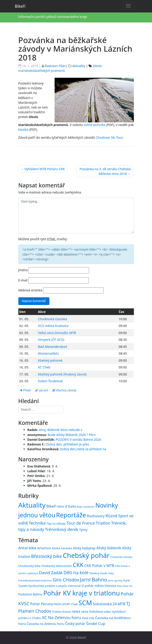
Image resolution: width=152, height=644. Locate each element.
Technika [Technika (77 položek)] (37, 523)
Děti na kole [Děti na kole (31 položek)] (76, 573)
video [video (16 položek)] (107, 612)
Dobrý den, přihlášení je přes (68, 444)
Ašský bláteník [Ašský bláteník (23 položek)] (109, 548)
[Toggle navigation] (128, 6)
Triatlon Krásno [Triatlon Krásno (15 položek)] (62, 612)
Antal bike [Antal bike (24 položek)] (27, 548)
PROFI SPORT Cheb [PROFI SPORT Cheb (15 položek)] (65, 604)
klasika (23, 130)
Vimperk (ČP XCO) (51, 340)
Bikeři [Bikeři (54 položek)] (51, 506)
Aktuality (79, 66)
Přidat (26, 390)
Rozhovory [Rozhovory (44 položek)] (96, 516)
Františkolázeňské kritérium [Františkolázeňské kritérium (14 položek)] (35, 580)
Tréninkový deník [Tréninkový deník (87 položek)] (62, 529)
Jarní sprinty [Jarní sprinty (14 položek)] (115, 580)
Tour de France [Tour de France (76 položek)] (81, 523)
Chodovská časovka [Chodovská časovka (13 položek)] (121, 557)
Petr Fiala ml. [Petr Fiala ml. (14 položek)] (125, 586)
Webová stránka (30, 290)
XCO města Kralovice (53, 326)
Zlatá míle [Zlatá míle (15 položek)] (88, 618)
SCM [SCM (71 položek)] (85, 603)
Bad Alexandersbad (53, 347)
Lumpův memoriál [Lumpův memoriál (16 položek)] (68, 586)
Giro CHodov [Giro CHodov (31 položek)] (66, 580)
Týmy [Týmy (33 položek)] (83, 530)
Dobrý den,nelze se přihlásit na (83, 449)
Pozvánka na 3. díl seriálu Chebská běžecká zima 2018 (105, 171)
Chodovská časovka (53, 319)
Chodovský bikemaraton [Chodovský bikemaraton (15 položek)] (57, 566)
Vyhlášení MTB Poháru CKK (45, 169)
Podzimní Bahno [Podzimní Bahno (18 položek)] (30, 594)
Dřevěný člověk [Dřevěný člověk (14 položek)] (98, 573)
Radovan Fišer (55, 66)
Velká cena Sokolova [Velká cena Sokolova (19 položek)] (87, 611)
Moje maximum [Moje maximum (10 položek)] (86, 507)
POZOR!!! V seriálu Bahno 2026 (78, 439)
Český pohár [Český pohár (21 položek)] (75, 624)
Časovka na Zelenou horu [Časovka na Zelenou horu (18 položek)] (45, 624)
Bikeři (20, 6)
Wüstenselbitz (48, 353)
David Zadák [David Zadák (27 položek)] (51, 573)
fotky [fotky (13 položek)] (111, 573)
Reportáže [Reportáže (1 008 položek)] (71, 515)
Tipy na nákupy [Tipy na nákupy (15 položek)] (56, 524)
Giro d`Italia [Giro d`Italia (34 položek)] (67, 506)
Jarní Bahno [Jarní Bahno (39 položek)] (94, 579)
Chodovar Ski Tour (109, 137)
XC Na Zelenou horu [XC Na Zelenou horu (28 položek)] (62, 617)
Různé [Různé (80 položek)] (112, 516)
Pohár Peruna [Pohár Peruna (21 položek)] (41, 604)
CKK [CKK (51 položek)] (78, 565)
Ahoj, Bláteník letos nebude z (61, 430)
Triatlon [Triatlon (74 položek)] (103, 523)
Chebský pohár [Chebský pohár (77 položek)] (86, 555)
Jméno (23, 270)
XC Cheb (44, 367)
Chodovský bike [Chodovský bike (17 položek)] (29, 566)
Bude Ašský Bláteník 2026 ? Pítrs (72, 435)
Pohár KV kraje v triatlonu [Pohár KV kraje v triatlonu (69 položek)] (82, 593)
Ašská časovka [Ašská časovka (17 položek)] (62, 548)
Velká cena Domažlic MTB (57, 333)
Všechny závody (64, 390)
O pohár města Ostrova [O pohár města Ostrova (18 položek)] (99, 586)
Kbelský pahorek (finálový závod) (62, 374)
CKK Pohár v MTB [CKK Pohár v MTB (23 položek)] (99, 565)
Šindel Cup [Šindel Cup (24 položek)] (96, 623)
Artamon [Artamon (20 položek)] (44, 548)
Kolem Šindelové (50, 381)
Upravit (42, 390)
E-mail (23, 280)
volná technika (95, 125)
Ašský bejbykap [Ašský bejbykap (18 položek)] (84, 548)
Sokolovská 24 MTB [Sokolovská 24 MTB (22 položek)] (109, 604)
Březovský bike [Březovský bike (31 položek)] (46, 556)
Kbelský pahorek (50, 360)
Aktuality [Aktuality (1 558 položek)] (32, 505)
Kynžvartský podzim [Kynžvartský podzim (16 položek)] (42, 586)
